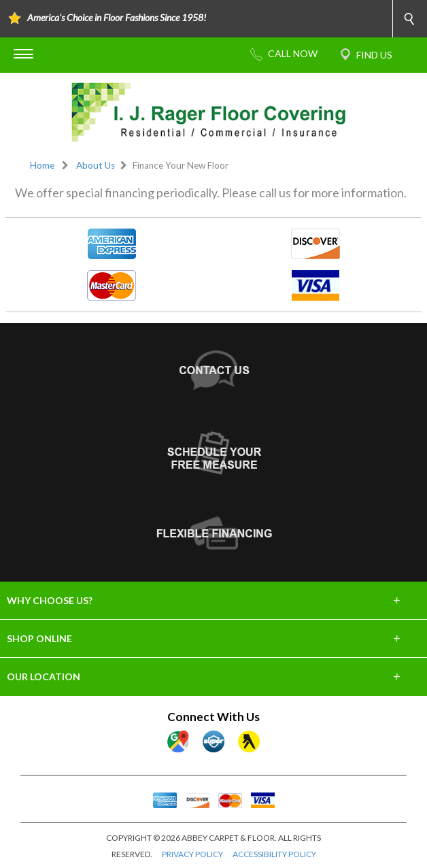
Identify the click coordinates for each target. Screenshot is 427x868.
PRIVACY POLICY (192, 854)
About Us (96, 165)
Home (42, 165)
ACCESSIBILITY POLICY (274, 854)
